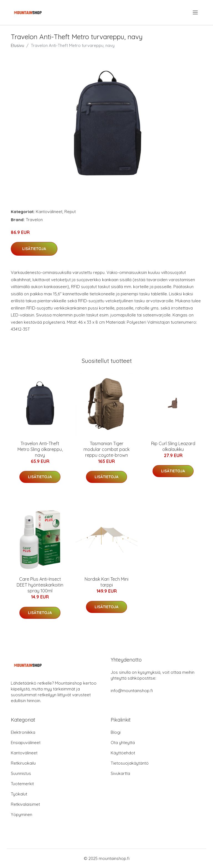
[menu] (196, 13)
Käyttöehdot (123, 753)
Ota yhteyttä (123, 743)
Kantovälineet (49, 212)
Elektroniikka (23, 732)
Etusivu (17, 45)
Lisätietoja (34, 249)
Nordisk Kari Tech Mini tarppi (106, 582)
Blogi (116, 732)
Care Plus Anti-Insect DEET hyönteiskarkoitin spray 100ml (40, 585)
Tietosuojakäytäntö (130, 763)
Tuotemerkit (22, 784)
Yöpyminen (21, 815)
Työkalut (19, 794)
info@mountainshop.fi (132, 691)
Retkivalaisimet (25, 804)
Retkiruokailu (23, 763)
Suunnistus (21, 773)
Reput (70, 212)
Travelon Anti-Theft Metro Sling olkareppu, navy (40, 449)
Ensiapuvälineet (26, 743)
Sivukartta (120, 773)
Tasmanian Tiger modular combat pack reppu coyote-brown (106, 449)
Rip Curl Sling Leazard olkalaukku (173, 446)
